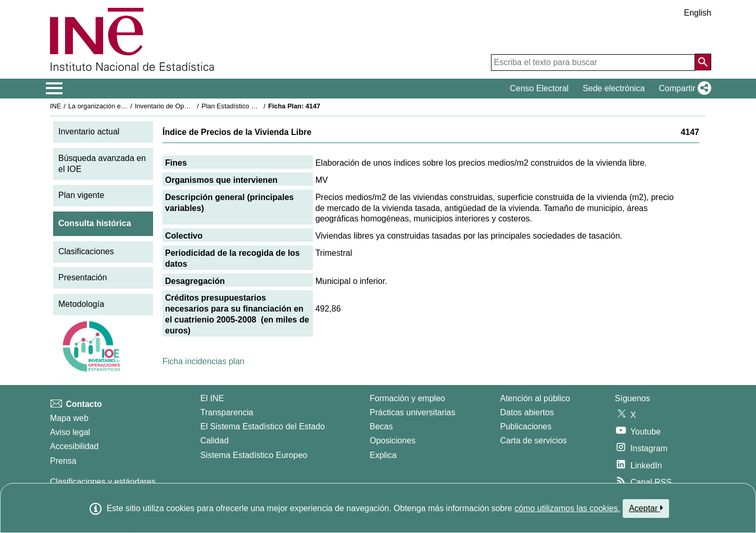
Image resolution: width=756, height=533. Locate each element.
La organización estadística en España (125, 106)
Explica (383, 455)
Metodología (81, 304)
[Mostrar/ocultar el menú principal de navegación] (54, 89)
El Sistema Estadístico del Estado (263, 426)
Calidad (215, 441)
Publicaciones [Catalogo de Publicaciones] (526, 426)
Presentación (83, 277)
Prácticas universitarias (413, 412)
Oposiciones (393, 441)
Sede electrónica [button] (614, 88)
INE (55, 106)
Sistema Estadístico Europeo (254, 455)
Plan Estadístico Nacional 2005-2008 (256, 106)
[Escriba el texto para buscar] (593, 63)
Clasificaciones (86, 251)
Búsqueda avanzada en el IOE (102, 164)
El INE (212, 398)
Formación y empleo (407, 398)
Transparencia (227, 412)
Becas (381, 426)
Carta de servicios (534, 441)
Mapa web (69, 418)
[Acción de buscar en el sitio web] (703, 62)
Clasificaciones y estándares (103, 482)
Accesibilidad (74, 446)
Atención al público (535, 398)
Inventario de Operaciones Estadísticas (193, 106)
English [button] (698, 13)
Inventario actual (89, 132)
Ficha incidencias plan (203, 361)
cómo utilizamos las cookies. (567, 508)
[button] (683, 89)
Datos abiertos (527, 412)
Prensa (63, 461)
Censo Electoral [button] (539, 88)
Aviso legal (70, 432)
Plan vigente (81, 195)
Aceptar (646, 508)
